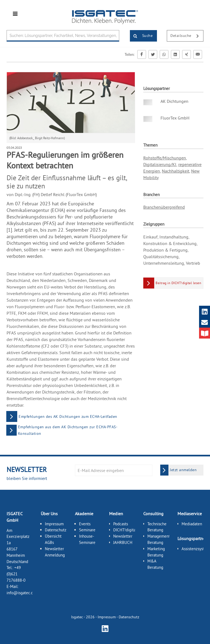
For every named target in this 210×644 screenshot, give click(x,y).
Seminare (87, 530)
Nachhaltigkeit (176, 171)
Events (85, 524)
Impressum (54, 524)
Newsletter (123, 536)
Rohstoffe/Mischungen (165, 158)
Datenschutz (56, 530)
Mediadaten (192, 524)
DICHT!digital (125, 530)
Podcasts (121, 524)
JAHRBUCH (123, 542)
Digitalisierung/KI (160, 164)
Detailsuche (187, 36)
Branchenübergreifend (164, 207)
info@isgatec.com (22, 593)
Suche (141, 36)
